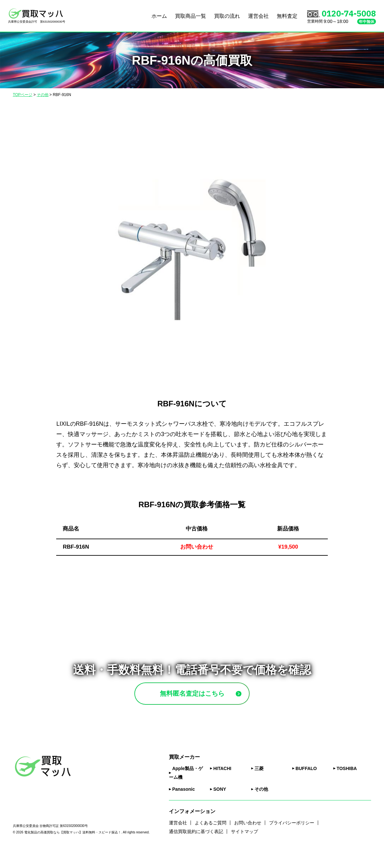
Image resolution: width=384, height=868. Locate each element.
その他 (261, 805)
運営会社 (258, 16)
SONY (220, 805)
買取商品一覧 (191, 16)
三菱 (259, 785)
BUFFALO (306, 785)
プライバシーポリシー (292, 839)
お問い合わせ (248, 839)
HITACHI (222, 785)
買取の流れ (227, 16)
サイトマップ (244, 848)
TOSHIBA (347, 785)
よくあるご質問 (211, 839)
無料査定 (287, 16)
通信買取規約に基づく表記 (196, 848)
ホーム (159, 16)
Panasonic (183, 805)
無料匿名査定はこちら (207, 701)
